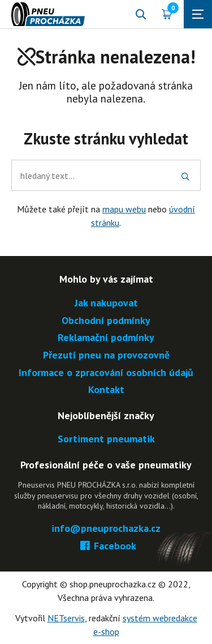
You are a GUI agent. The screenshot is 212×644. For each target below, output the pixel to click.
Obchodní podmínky (106, 321)
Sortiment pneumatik (106, 439)
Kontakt (106, 390)
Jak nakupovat (106, 303)
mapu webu (124, 209)
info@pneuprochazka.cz (106, 529)
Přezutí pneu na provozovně (106, 355)
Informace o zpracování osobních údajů (106, 373)
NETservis (66, 618)
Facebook (106, 546)
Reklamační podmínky (106, 338)
